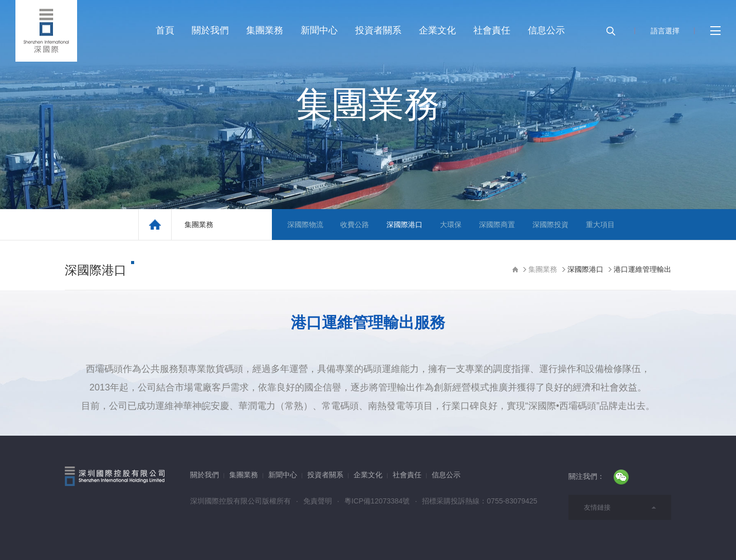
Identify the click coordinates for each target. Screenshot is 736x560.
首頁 (165, 30)
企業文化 (437, 30)
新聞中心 (319, 30)
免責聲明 (318, 501)
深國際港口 (404, 225)
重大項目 (600, 225)
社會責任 (492, 30)
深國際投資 (550, 225)
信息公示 (546, 30)
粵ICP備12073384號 (377, 501)
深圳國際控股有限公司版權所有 (241, 501)
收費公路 (355, 225)
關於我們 (210, 30)
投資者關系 (378, 30)
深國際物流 (305, 225)
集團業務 (265, 30)
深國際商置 (497, 225)
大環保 (451, 225)
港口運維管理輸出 (642, 269)
